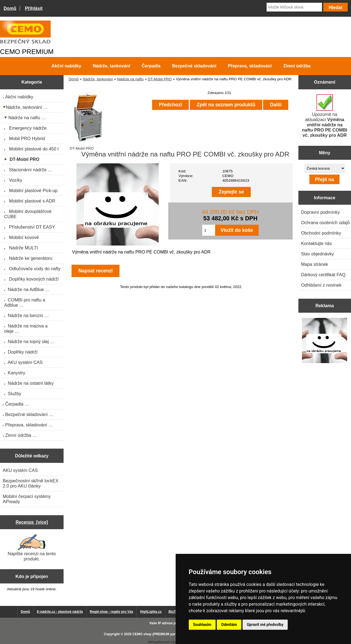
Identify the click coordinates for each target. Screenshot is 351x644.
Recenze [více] (32, 522)
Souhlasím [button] (202, 625)
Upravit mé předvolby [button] (265, 625)
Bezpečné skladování (194, 66)
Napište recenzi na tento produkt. (32, 548)
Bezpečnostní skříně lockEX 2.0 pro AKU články (31, 483)
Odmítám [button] (229, 625)
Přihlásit (34, 8)
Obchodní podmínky (321, 233)
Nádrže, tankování (98, 79)
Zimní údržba (297, 66)
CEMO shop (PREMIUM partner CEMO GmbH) (169, 634)
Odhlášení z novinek (321, 285)
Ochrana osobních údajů (326, 223)
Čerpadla (151, 66)
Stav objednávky (318, 254)
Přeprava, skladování (250, 66)
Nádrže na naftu (130, 79)
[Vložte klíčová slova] (294, 7)
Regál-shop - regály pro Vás (112, 612)
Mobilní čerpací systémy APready (27, 499)
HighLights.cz (151, 612)
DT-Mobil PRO (160, 79)
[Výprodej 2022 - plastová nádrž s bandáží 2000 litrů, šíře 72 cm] (325, 341)
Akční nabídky (66, 66)
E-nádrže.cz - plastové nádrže (60, 612)
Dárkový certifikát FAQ (323, 275)
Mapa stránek (315, 264)
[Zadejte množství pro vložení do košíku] (209, 230)
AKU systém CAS (20, 470)
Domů (10, 8)
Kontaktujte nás (316, 243)
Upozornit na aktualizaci (325, 116)
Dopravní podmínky (320, 212)
